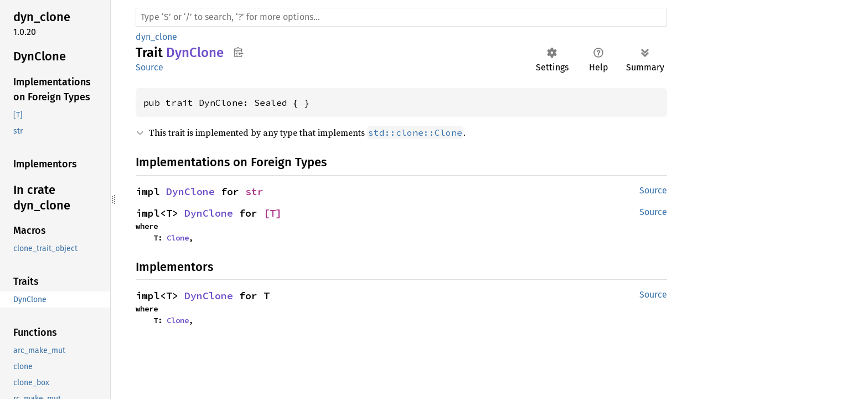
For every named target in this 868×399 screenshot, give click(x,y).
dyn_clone (156, 37)
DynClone (190, 191)
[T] (273, 213)
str (254, 191)
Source (149, 67)
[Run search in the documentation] (401, 17)
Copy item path (238, 52)
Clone (178, 238)
